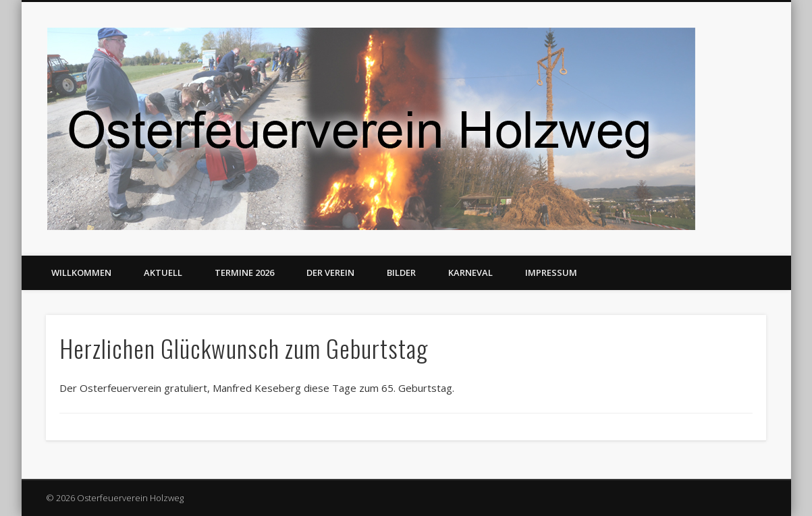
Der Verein (330, 273)
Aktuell (163, 273)
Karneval (470, 273)
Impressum (551, 273)
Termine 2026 (244, 273)
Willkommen (81, 273)
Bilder (401, 273)
